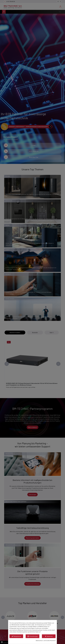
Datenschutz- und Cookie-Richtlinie (46, 640)
